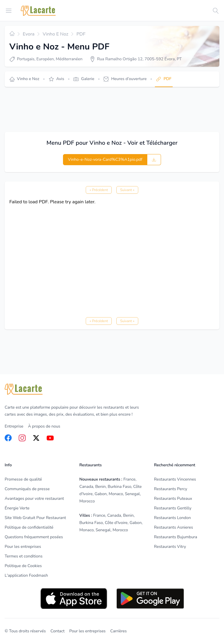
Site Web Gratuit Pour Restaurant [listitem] (35, 518)
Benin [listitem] (100, 487)
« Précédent (99, 190)
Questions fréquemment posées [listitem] (34, 537)
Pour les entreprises (87, 631)
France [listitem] (129, 479)
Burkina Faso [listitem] (119, 487)
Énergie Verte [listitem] (17, 508)
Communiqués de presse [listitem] (27, 489)
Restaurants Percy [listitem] (171, 489)
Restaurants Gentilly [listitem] (173, 508)
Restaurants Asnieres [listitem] (174, 527)
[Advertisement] (111, 110)
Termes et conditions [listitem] (24, 556)
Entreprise (14, 426)
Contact (57, 631)
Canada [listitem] (86, 487)
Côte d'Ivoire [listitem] (116, 523)
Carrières (118, 631)
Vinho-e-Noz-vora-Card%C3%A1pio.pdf (105, 159)
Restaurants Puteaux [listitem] (173, 499)
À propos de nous (44, 426)
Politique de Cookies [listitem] (23, 566)
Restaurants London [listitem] (172, 518)
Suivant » (127, 190)
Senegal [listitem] (132, 494)
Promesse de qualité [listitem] (23, 479)
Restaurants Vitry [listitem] (170, 547)
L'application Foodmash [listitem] (26, 575)
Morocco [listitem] (87, 501)
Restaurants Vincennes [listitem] (175, 479)
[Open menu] (9, 10)
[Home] (38, 11)
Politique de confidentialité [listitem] (29, 527)
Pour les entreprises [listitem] (23, 547)
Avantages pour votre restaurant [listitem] (34, 499)
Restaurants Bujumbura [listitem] (176, 537)
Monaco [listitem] (116, 494)
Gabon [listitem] (100, 494)
